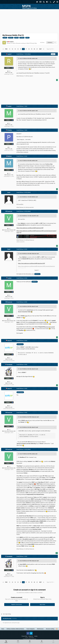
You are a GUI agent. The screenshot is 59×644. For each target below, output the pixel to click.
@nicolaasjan (20, 392)
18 (29, 49)
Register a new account (17, 604)
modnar (33, 58)
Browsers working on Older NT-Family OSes (27, 43)
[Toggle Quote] (19, 58)
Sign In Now (42, 604)
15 (21, 49)
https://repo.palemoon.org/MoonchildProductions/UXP (30, 228)
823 (9, 358)
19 (32, 49)
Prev (6, 49)
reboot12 (34, 306)
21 (37, 49)
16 (23, 49)
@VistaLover (20, 344)
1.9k (9, 173)
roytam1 (12, 42)
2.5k (9, 228)
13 (15, 49)
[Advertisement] (29, 21)
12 (12, 49)
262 (9, 123)
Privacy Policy (24, 636)
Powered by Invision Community (30, 639)
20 (34, 49)
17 (26, 49)
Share (42, 42)
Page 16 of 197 (50, 49)
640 (9, 382)
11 (10, 49)
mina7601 (34, 216)
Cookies (36, 636)
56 (9, 147)
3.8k (9, 71)
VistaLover (10, 211)
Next (40, 49)
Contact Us (31, 636)
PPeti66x (10, 130)
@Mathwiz (37, 274)
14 (18, 49)
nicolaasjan (10, 365)
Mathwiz (10, 156)
